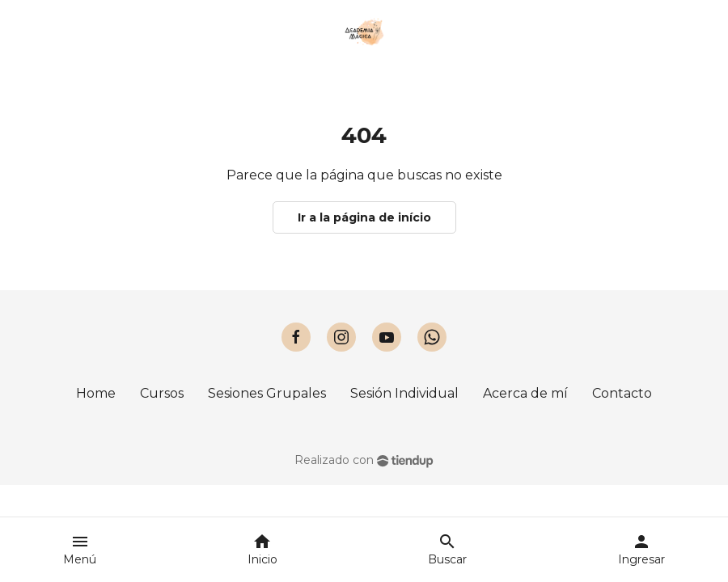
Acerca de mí (525, 393)
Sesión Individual (404, 393)
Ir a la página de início (364, 217)
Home (96, 393)
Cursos (162, 393)
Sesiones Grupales (267, 393)
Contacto (622, 393)
